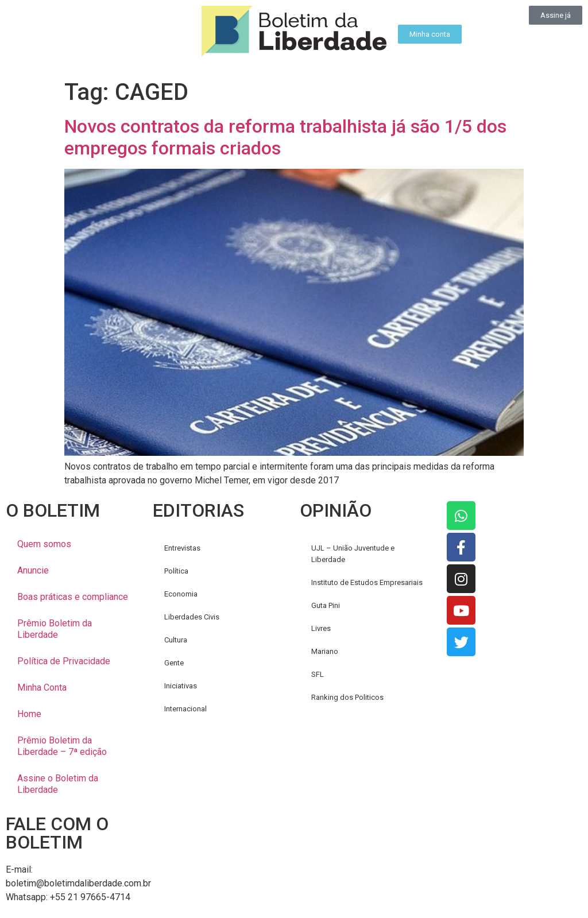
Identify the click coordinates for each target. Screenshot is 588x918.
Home (29, 714)
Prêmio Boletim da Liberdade (55, 629)
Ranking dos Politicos (347, 697)
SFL (318, 674)
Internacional (185, 709)
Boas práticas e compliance (73, 597)
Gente (174, 663)
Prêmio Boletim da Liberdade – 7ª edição (62, 746)
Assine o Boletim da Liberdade (58, 784)
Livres (321, 628)
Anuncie (33, 570)
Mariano (325, 651)
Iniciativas (181, 686)
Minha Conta (42, 687)
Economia (181, 594)
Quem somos (44, 544)
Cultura (176, 640)
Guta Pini (326, 605)
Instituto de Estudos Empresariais (367, 582)
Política (176, 571)
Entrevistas (182, 548)
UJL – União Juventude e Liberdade (353, 554)
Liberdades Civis (192, 617)
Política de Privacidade (64, 661)
